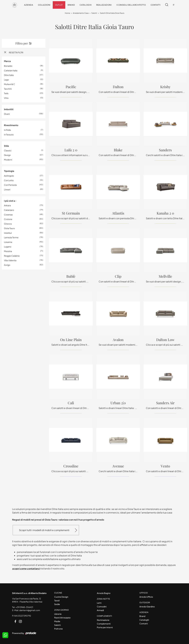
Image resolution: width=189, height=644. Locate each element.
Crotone (8, 219)
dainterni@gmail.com (30, 610)
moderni (8, 160)
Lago (6, 80)
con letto (9, 180)
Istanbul (8, 233)
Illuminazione (103, 620)
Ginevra (8, 224)
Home (67, 13)
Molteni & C (9, 84)
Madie (57, 621)
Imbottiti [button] (9, 109)
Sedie (57, 604)
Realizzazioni (104, 5)
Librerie (58, 614)
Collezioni (44, 5)
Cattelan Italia (11, 70)
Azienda (29, 5)
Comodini (102, 606)
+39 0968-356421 (24, 607)
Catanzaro (9, 210)
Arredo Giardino (147, 606)
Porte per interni (105, 627)
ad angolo (9, 176)
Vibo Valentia (10, 260)
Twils (6, 93)
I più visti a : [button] (10, 201)
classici (8, 151)
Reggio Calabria (12, 256)
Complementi (104, 624)
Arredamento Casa (81, 13)
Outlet (59, 5)
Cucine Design (61, 597)
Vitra (6, 98)
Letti (99, 603)
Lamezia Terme (11, 238)
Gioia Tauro (9, 228)
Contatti (156, 5)
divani (7, 114)
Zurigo (7, 265)
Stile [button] (6, 146)
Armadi (100, 610)
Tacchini (8, 89)
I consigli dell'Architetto (131, 5)
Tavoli (57, 600)
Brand (71, 5)
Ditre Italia (9, 75)
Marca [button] (7, 61)
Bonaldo (8, 66)
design (7, 155)
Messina (8, 251)
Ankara (7, 206)
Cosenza (8, 215)
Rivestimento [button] (11, 125)
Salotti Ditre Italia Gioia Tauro (112, 13)
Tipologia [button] (9, 171)
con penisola (10, 185)
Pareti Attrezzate (62, 618)
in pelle (7, 130)
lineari (7, 189)
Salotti (94, 13)
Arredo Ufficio (146, 597)
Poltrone (58, 629)
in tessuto (9, 134)
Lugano (8, 247)
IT (174, 5)
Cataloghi (86, 5)
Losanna (8, 242)
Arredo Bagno (104, 593)
